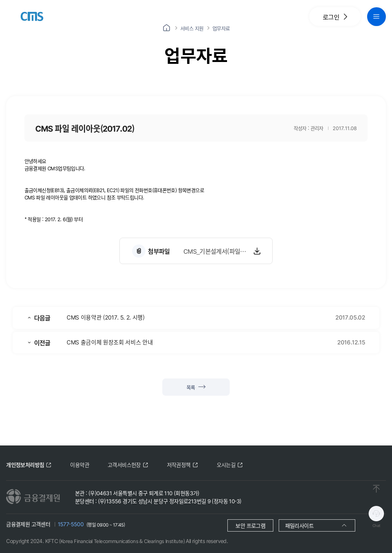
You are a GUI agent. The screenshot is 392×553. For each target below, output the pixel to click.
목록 (196, 387)
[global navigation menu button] (376, 17)
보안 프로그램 (250, 525)
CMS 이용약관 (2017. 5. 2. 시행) (106, 317)
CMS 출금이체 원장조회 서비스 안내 (110, 342)
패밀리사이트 (299, 525)
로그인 (335, 16)
